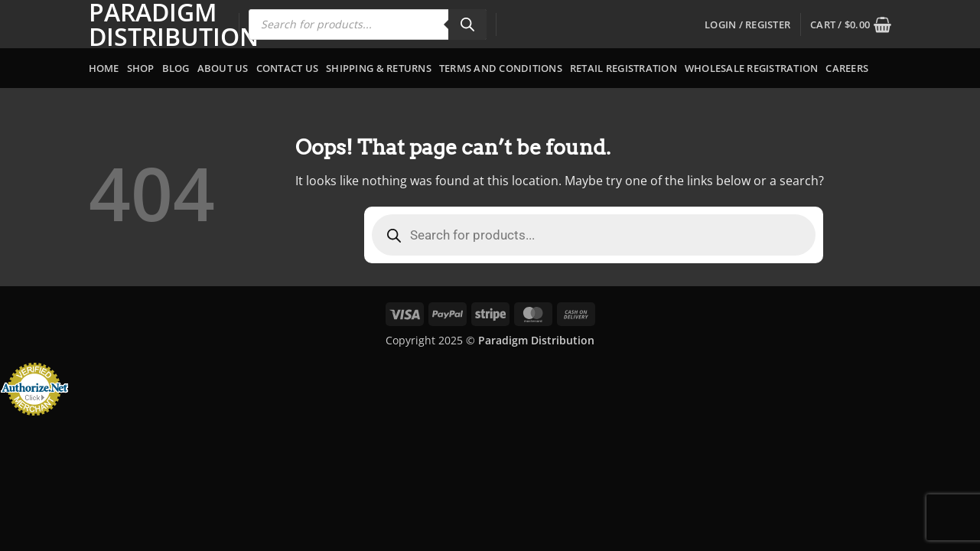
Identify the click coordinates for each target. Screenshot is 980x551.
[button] (747, 24)
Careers (847, 68)
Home (104, 68)
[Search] (467, 24)
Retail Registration (623, 68)
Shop (141, 68)
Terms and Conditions (501, 68)
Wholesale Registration (752, 68)
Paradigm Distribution (152, 24)
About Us (223, 68)
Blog (176, 68)
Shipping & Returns (379, 68)
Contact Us (288, 68)
